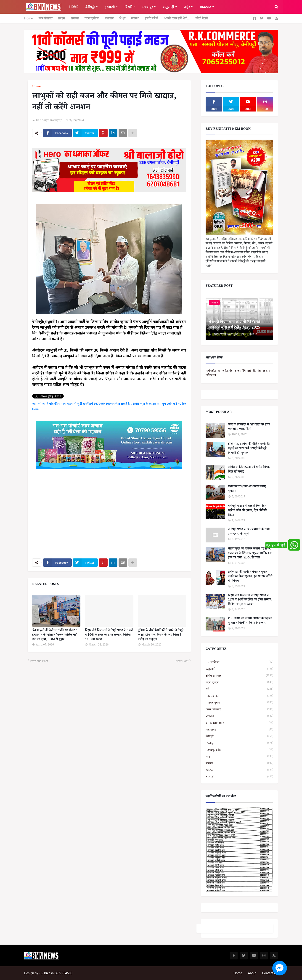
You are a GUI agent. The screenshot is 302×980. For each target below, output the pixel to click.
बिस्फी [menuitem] (128, 7)
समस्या (75, 18)
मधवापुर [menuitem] (148, 7)
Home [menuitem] (74, 7)
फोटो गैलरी (202, 18)
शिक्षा (122, 18)
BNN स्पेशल (239, 662)
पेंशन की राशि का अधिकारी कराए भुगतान (247, 489)
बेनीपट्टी (239, 736)
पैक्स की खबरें (239, 709)
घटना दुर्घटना (92, 18)
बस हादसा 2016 (239, 723)
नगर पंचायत (46, 18)
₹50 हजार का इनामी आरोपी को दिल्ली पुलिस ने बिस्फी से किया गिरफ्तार (250, 621)
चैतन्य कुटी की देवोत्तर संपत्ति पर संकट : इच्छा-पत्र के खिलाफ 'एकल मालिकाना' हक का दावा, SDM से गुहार (55, 635)
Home (29, 18)
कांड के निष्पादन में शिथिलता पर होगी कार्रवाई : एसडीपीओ (249, 427)
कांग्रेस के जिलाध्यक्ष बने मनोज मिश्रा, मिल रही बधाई (249, 470)
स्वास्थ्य (135, 18)
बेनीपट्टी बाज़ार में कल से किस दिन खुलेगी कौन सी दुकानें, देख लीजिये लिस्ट (247, 511)
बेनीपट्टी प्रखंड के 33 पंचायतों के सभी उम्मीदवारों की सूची (249, 532)
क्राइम (62, 18)
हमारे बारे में (152, 18)
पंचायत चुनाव (239, 702)
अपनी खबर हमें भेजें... (177, 18)
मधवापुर (239, 743)
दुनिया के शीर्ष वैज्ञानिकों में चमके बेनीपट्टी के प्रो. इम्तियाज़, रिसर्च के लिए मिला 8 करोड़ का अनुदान (161, 635)
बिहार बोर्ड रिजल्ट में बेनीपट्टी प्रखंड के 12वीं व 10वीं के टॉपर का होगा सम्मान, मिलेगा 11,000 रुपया (109, 635)
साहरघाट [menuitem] (205, 7)
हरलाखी (239, 777)
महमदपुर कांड (239, 750)
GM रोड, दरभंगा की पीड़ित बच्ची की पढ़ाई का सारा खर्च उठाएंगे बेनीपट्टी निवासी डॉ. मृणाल (249, 449)
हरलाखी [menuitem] (110, 7)
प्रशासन (109, 18)
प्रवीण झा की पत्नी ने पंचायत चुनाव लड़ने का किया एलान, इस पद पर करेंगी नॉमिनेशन (250, 577)
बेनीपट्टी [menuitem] (90, 7)
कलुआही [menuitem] (168, 7)
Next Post (182, 661)
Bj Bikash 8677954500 (57, 973)
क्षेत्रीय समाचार (239, 676)
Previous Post (39, 661)
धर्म (239, 689)
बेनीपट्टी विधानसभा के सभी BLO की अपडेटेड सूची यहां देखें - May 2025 (235, 325)
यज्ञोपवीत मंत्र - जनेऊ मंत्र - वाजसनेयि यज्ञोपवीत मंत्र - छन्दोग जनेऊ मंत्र (238, 373)
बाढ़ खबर (239, 729)
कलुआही (239, 669)
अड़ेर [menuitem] (187, 7)
